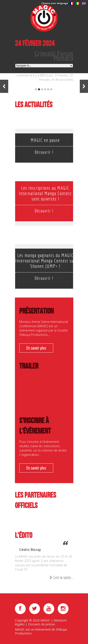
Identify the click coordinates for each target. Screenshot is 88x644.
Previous (4, 86)
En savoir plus (36, 348)
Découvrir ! (44, 152)
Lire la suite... (61, 578)
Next (84, 86)
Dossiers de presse (42, 624)
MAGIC (45, 620)
